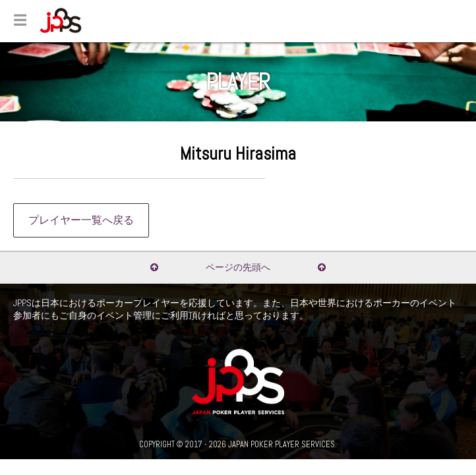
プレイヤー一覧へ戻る (81, 220)
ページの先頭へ (238, 267)
